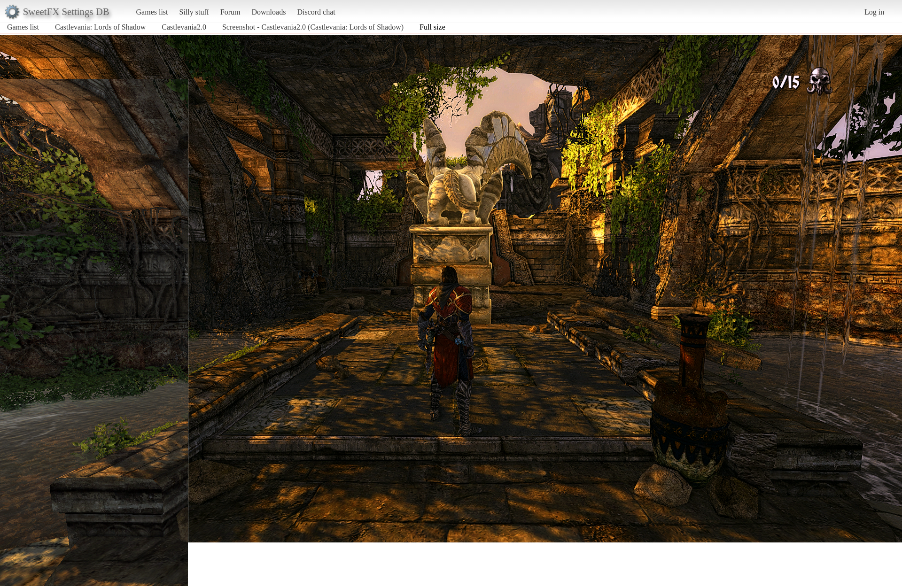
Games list (152, 12)
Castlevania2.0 (184, 27)
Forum (230, 12)
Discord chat (316, 12)
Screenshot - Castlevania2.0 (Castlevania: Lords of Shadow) (313, 27)
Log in (874, 12)
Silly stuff (194, 12)
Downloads (268, 12)
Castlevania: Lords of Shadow (100, 27)
